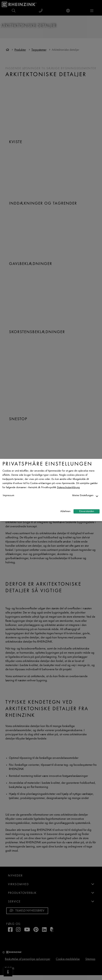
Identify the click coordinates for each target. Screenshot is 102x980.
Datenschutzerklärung (68, 488)
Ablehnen (65, 511)
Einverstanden (87, 511)
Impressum (9, 496)
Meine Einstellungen (83, 496)
